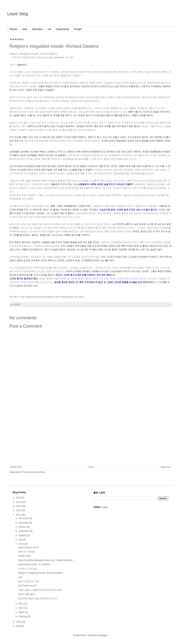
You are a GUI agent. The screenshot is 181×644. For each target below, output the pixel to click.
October (23, 527)
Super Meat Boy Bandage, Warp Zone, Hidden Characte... (46, 560)
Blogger (103, 635)
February (23, 616)
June (21, 544)
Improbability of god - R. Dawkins (34, 564)
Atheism (13, 29)
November (24, 523)
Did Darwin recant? (27, 586)
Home (91, 467)
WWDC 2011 (24, 556)
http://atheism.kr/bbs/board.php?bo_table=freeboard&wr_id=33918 (52, 297)
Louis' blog (18, 14)
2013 (19, 506)
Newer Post (16, 467)
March (22, 612)
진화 (20, 577)
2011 (19, 515)
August (22, 535)
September (24, 531)
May (21, 604)
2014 (19, 502)
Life (49, 29)
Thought (77, 29)
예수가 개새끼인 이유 (29, 581)
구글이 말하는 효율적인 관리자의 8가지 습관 (40, 590)
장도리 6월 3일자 (26, 594)
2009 (19, 626)
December (24, 518)
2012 (19, 510)
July (21, 540)
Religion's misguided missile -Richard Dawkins (40, 573)
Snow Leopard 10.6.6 (28, 548)
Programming (62, 29)
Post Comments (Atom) (34, 472)
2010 (19, 622)
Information (37, 29)
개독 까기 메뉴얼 (26, 552)
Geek (25, 29)
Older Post (166, 467)
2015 (19, 498)
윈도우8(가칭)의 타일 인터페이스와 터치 (38, 598)
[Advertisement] (90, 436)
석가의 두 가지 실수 (28, 569)
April (21, 608)
